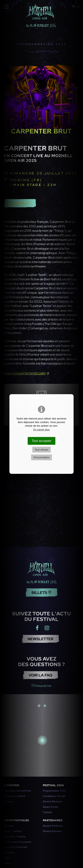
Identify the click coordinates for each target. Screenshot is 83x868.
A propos (11, 785)
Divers (7, 863)
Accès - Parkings (13, 831)
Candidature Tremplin (54, 796)
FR (73, 7)
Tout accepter (41, 441)
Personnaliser (41, 457)
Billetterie (9, 826)
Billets (20, 203)
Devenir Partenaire (53, 826)
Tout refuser (42, 450)
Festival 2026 (53, 785)
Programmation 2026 (54, 791)
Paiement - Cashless (15, 837)
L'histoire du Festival (15, 796)
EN (79, 7)
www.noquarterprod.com (25, 373)
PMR (7, 858)
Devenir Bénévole (53, 802)
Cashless (48, 812)
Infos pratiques (17, 820)
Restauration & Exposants (18, 842)
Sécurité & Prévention (16, 847)
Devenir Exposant (52, 831)
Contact (8, 802)
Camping (9, 852)
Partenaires (53, 820)
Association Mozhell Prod (17, 791)
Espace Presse (51, 807)
